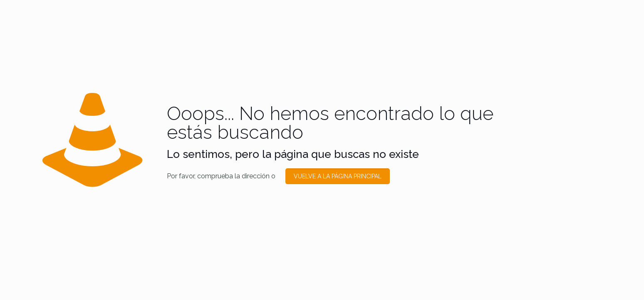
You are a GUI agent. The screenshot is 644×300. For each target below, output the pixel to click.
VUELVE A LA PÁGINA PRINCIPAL (338, 176)
